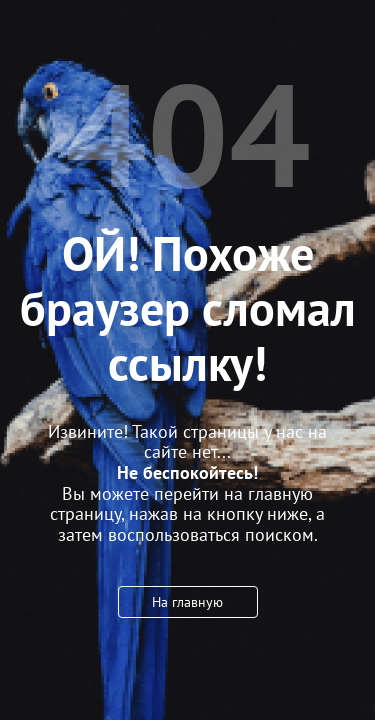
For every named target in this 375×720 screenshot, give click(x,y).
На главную (187, 602)
